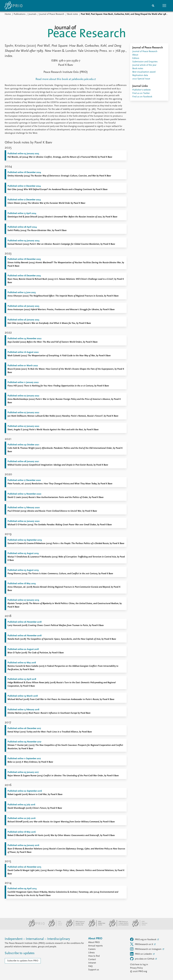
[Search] (153, 6)
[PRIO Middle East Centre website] (96, 926)
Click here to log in (139, 965)
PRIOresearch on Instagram (146, 949)
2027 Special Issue (141, 79)
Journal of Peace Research (52, 14)
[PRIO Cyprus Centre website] (54, 926)
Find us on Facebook (142, 97)
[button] (164, 6)
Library (91, 953)
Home (8, 14)
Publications (20, 14)
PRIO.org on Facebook (143, 939)
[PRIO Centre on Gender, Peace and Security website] (74, 926)
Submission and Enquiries (145, 62)
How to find (94, 956)
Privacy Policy (136, 968)
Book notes (73, 14)
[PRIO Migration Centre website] (138, 926)
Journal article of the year (144, 65)
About (135, 55)
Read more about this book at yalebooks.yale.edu (65, 79)
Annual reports (95, 946)
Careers (92, 949)
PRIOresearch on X (142, 944)
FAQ (90, 966)
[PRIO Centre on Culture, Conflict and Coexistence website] (117, 926)
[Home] (14, 6)
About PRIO (94, 942)
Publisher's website (142, 90)
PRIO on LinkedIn (141, 954)
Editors (136, 58)
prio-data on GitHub (142, 959)
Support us (94, 970)
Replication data (140, 75)
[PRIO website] (35, 926)
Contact (92, 960)
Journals (32, 14)
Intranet (92, 963)
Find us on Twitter (141, 93)
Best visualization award (144, 72)
